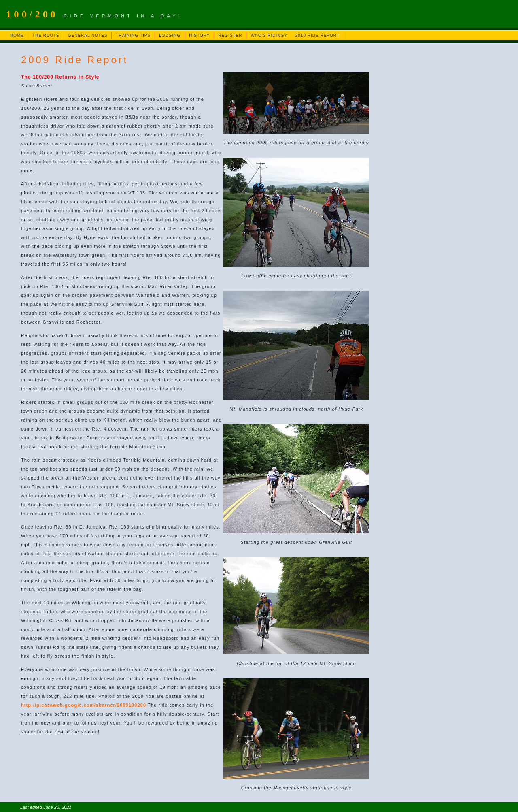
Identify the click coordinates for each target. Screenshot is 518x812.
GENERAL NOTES (88, 35)
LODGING (170, 35)
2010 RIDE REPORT (317, 35)
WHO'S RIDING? (269, 35)
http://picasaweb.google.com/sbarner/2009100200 (84, 705)
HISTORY (199, 35)
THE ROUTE (46, 35)
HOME (17, 35)
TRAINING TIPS (133, 35)
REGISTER (230, 35)
